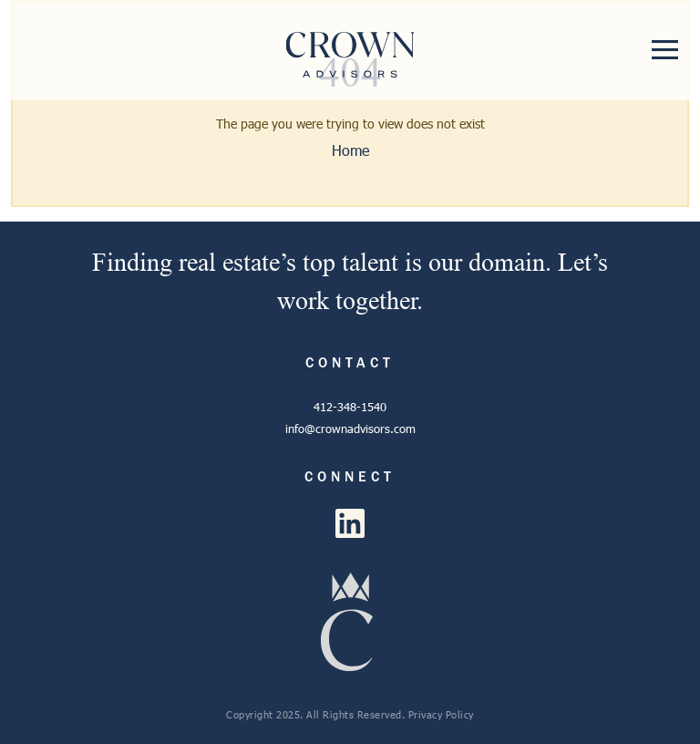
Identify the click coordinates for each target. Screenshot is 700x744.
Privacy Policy (441, 714)
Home (350, 150)
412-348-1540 (350, 407)
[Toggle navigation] (665, 50)
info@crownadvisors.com (350, 429)
